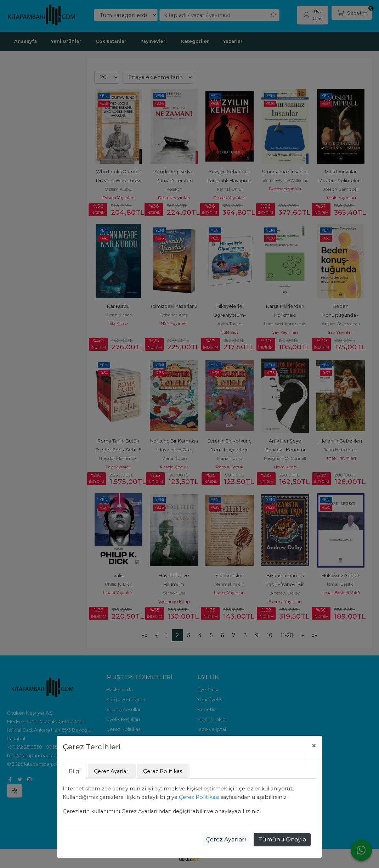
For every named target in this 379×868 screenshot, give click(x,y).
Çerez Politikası (199, 797)
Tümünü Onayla (282, 839)
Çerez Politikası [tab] (163, 771)
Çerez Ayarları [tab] (112, 771)
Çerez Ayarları (226, 839)
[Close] (314, 746)
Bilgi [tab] (75, 771)
